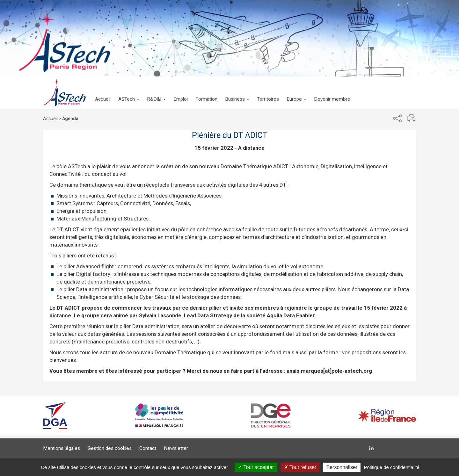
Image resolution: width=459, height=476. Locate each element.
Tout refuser (300, 467)
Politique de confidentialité (392, 467)
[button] (129, 93)
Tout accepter (256, 467)
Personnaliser (342, 467)
